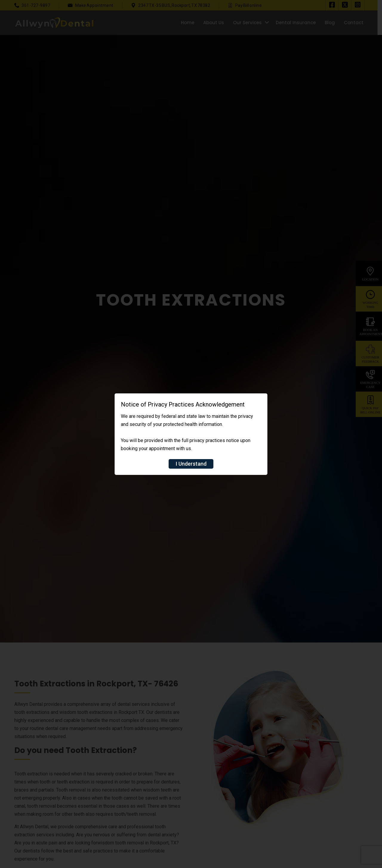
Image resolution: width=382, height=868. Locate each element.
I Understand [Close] (191, 464)
